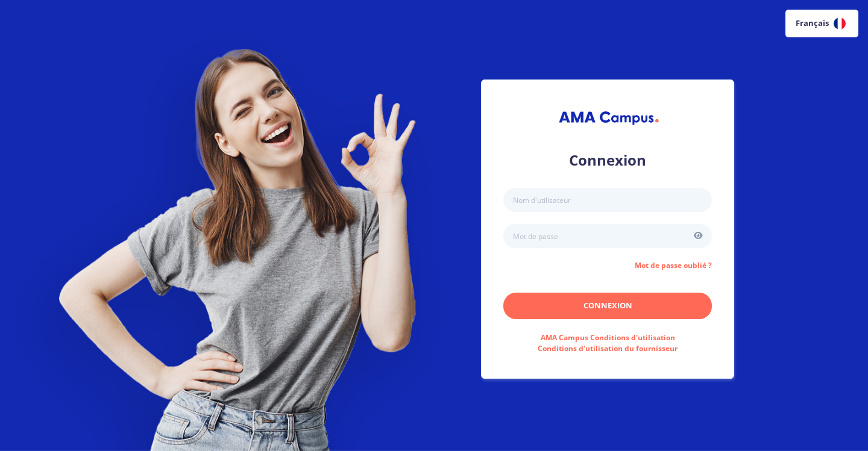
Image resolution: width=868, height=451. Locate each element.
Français (821, 23)
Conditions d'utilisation (608, 337)
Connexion (608, 305)
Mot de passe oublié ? (673, 265)
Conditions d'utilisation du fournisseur (608, 348)
